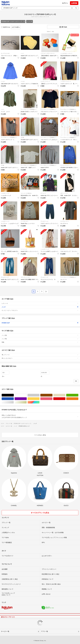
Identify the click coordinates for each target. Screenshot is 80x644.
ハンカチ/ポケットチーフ (66, 53)
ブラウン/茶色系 (52, 395)
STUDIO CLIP (40, 323)
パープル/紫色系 (27, 399)
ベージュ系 (65, 395)
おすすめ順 (16, 27)
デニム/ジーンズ (44, 221)
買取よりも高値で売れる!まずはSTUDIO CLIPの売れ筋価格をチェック (40, 416)
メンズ (30, 21)
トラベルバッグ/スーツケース (48, 53)
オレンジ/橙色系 (78, 399)
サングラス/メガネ (5, 53)
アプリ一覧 (44, 631)
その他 (22, 137)
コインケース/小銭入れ (26, 193)
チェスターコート (65, 221)
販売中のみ (6, 27)
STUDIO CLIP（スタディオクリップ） (13, 21)
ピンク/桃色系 (52, 399)
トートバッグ (4, 249)
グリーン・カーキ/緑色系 (78, 395)
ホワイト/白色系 (27, 395)
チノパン (63, 249)
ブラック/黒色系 (14, 395)
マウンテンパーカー (25, 277)
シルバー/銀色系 (14, 402)
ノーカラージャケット (66, 81)
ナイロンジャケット (45, 81)
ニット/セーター (25, 221)
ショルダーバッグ (5, 193)
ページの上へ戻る (40, 435)
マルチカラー (39, 402)
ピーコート (43, 193)
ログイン (65, 3)
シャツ (22, 53)
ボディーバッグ (64, 193)
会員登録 (74, 3)
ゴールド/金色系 (27, 402)
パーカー (3, 81)
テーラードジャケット (66, 165)
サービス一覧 (5, 631)
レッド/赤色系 (65, 399)
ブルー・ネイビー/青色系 (14, 399)
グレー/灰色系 (39, 395)
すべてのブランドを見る (40, 513)
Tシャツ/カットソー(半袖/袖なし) (28, 109)
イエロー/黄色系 (39, 399)
